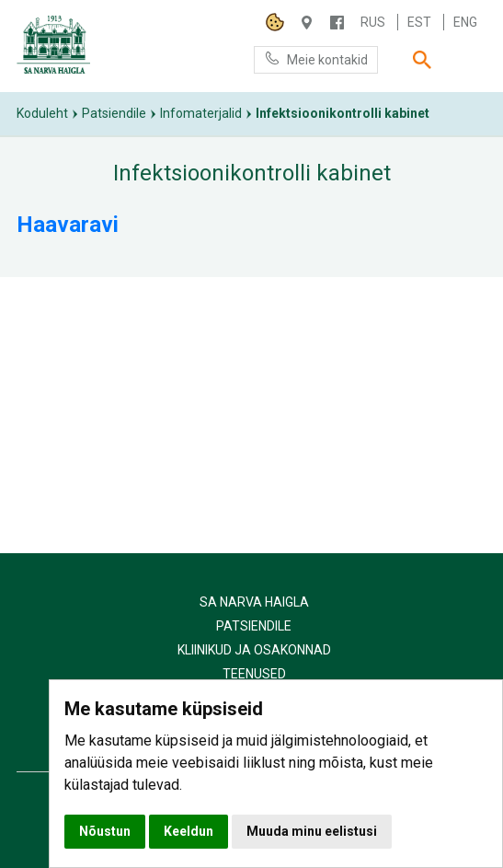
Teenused (254, 674)
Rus (373, 22)
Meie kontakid (316, 58)
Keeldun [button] (189, 831)
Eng (465, 22)
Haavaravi (68, 225)
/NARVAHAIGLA (337, 23)
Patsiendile (114, 113)
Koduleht (42, 113)
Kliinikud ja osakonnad (254, 650)
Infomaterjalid (201, 113)
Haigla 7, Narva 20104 (307, 23)
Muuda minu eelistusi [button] (312, 831)
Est (419, 22)
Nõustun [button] (105, 831)
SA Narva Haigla (254, 602)
